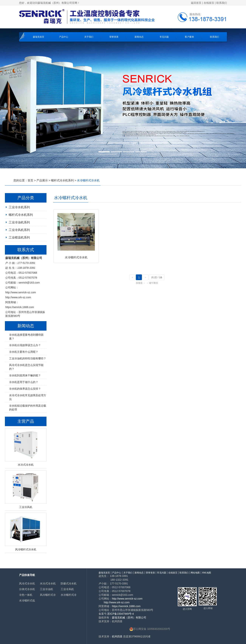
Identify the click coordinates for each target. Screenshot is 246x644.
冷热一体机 (26, 595)
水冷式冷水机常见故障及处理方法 (28, 397)
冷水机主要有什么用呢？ (24, 352)
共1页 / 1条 (157, 277)
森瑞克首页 (39, 37)
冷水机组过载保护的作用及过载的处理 (28, 408)
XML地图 (207, 573)
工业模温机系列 (19, 237)
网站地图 (195, 573)
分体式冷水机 (27, 589)
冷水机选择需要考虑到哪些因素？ (26, 337)
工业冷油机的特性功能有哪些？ (28, 358)
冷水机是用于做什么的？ (24, 382)
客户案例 (189, 37)
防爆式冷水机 (69, 583)
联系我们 (222, 3)
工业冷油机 (46, 589)
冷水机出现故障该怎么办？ (25, 345)
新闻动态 (139, 37)
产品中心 (64, 37)
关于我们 (89, 37)
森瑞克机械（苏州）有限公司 (129, 618)
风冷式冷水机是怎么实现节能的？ (26, 367)
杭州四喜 (117, 636)
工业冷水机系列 (19, 207)
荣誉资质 (114, 37)
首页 (30, 180)
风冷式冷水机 (27, 583)
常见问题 (164, 37)
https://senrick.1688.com (20, 307)
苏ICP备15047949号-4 (121, 614)
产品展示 (42, 180)
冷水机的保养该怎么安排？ (25, 389)
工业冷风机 (67, 589)
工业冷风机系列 (19, 230)
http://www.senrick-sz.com (21, 292)
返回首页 (196, 3)
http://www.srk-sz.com (18, 297)
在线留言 (209, 3)
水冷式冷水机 (48, 583)
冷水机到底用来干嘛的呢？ (25, 375)
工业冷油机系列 (19, 222)
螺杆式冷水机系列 (62, 180)
